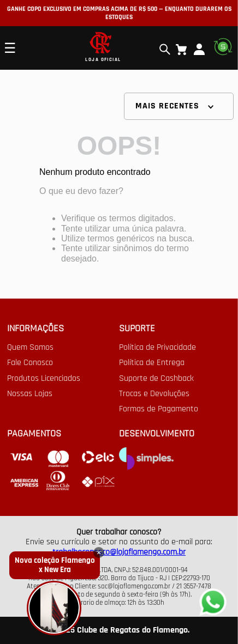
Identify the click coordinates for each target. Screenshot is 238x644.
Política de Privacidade (157, 348)
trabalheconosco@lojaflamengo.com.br (119, 552)
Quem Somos (30, 348)
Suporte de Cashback (156, 379)
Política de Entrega (152, 363)
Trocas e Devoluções (154, 394)
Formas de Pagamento (159, 409)
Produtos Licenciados (44, 379)
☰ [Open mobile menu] (10, 48)
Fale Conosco (30, 363)
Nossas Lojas (30, 394)
